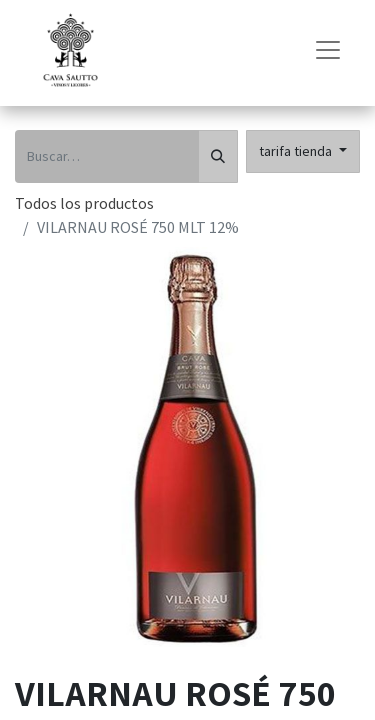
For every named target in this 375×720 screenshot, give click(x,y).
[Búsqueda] (218, 156)
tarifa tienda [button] (297, 151)
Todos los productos (84, 203)
